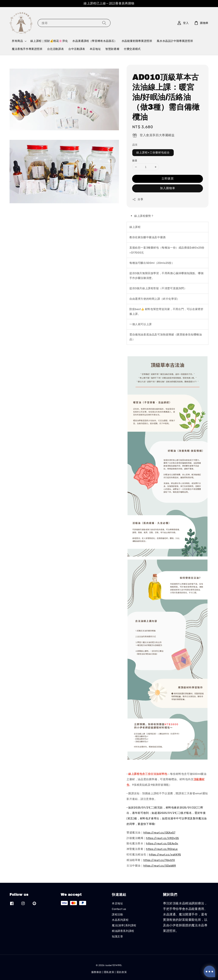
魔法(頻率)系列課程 (124, 925)
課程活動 (117, 915)
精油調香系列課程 (123, 931)
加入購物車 (168, 188)
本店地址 (95, 49)
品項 (135, 145)
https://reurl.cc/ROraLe (162, 849)
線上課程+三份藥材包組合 (153, 153)
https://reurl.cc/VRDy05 (162, 838)
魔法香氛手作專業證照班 (27, 49)
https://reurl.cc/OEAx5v (162, 844)
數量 (135, 161)
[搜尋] (104, 23)
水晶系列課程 (120, 920)
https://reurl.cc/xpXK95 (165, 855)
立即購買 (168, 179)
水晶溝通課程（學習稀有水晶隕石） (95, 41)
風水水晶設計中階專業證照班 (175, 41)
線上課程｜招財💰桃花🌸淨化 (49, 41)
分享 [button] (138, 199)
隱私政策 (109, 972)
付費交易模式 (132, 49)
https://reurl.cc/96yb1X (159, 860)
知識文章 (117, 937)
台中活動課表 (77, 49)
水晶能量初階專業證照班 (137, 41)
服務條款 (96, 972)
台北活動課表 (56, 49)
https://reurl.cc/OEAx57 (159, 833)
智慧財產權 (112, 49)
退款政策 (122, 972)
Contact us (119, 909)
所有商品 (17, 41)
